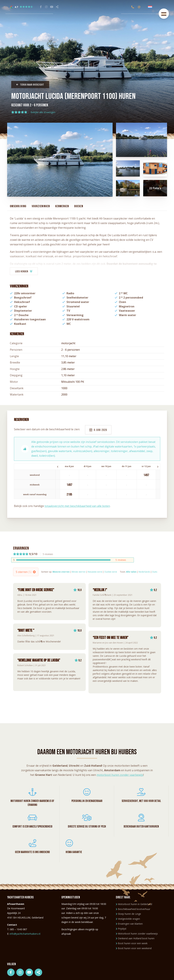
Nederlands (144, 572)
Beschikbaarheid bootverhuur (133, 909)
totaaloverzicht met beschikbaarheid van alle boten (77, 506)
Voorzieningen (41, 206)
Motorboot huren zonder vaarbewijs (137, 934)
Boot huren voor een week (132, 943)
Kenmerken (62, 206)
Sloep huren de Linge (128, 914)
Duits (155, 572)
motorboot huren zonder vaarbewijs (120, 775)
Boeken (79, 206)
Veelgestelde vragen (128, 919)
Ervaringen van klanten (129, 924)
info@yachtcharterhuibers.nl (25, 934)
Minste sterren (79, 572)
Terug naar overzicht (30, 85)
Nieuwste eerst (95, 572)
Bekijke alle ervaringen (43, 112)
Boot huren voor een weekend (134, 948)
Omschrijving (18, 206)
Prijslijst (121, 929)
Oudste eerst (111, 572)
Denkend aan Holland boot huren (135, 938)
